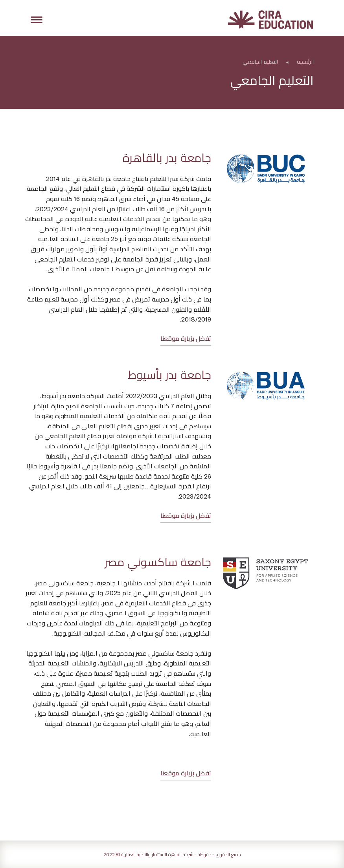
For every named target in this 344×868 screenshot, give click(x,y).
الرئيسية (305, 61)
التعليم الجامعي (260, 61)
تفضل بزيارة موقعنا (186, 338)
